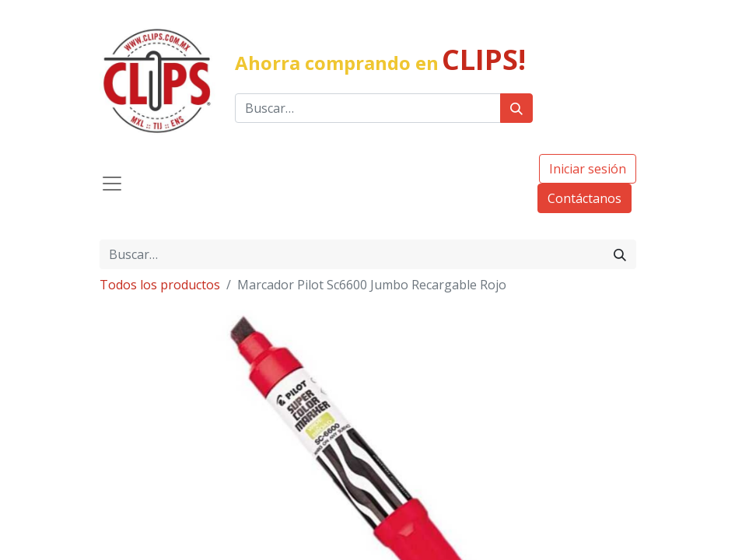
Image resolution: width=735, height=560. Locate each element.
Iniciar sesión (588, 169)
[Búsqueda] (516, 108)
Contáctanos (584, 198)
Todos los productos (160, 285)
